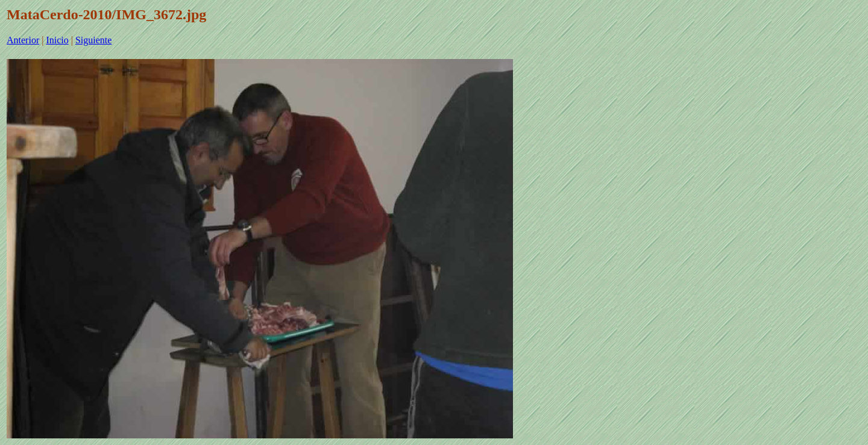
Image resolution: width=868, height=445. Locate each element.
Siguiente (93, 40)
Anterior (23, 40)
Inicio (57, 40)
